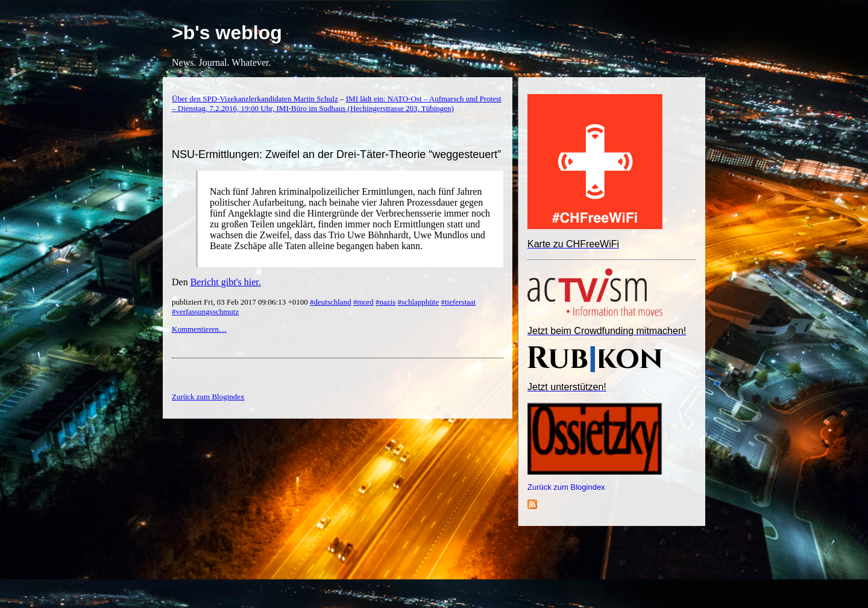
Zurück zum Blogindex (566, 487)
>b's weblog (227, 33)
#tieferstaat (458, 302)
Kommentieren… (199, 329)
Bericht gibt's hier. (226, 282)
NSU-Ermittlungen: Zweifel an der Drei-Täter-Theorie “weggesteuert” (336, 154)
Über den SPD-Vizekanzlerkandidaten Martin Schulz (255, 99)
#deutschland (331, 302)
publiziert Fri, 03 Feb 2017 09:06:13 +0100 (241, 302)
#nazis (385, 302)
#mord (363, 302)
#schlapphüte (419, 302)
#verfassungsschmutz (205, 312)
